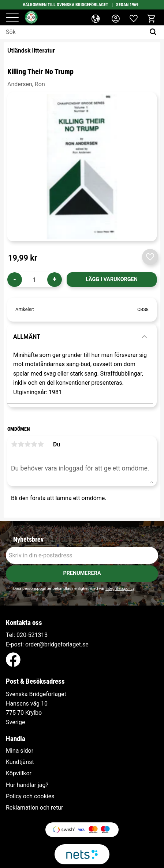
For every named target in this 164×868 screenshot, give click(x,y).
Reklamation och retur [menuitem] (34, 808)
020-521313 (32, 635)
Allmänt (27, 337)
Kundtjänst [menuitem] (20, 762)
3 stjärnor (27, 444)
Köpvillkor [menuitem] (19, 773)
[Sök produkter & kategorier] (73, 32)
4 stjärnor (34, 444)
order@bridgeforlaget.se (57, 644)
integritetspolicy (120, 589)
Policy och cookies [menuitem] (30, 796)
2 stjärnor (21, 444)
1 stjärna (14, 444)
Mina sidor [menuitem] (20, 751)
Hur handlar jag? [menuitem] (27, 785)
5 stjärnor (41, 444)
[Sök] (155, 32)
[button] (12, 18)
